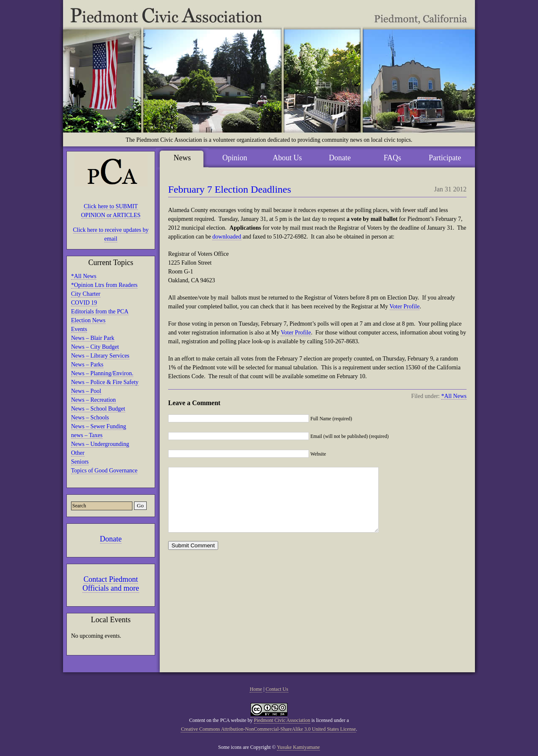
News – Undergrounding (100, 444)
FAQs (393, 158)
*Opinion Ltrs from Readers (104, 285)
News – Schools (90, 418)
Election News (88, 320)
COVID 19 (84, 303)
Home (256, 689)
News (182, 158)
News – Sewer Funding (99, 426)
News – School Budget (98, 409)
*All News (84, 276)
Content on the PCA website (218, 720)
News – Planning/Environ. (102, 373)
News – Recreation (94, 400)
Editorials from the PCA (100, 312)
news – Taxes (87, 435)
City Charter (86, 294)
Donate (111, 539)
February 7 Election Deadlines (230, 189)
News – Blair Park (93, 338)
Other (78, 453)
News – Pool (86, 391)
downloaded (227, 237)
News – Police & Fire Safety (105, 382)
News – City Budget (95, 347)
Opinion (235, 158)
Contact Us (277, 689)
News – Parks (87, 365)
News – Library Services (100, 356)
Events (79, 329)
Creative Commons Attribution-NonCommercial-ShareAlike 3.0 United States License (268, 729)
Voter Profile (405, 306)
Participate (445, 158)
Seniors (80, 462)
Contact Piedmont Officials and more (111, 584)
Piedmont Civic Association (282, 720)
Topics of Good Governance (104, 471)
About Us (287, 158)
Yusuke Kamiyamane (298, 747)
